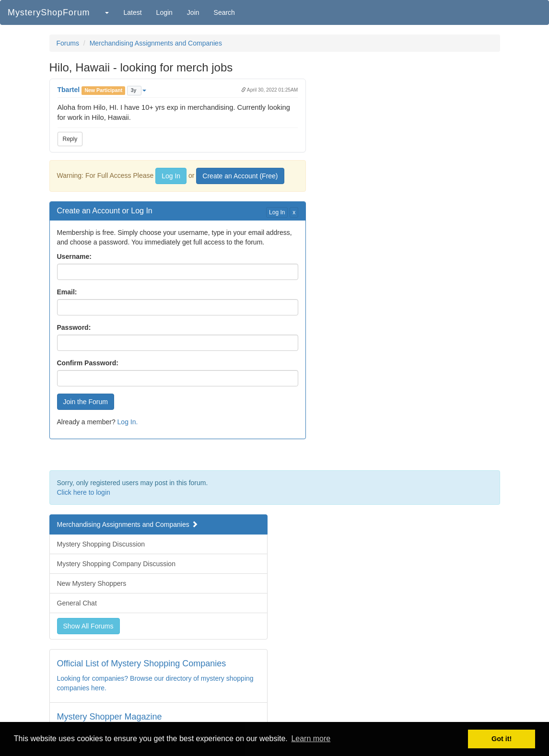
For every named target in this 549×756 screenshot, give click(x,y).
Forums (68, 43)
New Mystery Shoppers (92, 583)
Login (164, 12)
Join (193, 12)
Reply (70, 139)
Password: (74, 327)
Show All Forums (88, 626)
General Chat (77, 603)
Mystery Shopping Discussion (101, 544)
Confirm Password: (88, 363)
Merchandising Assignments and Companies (156, 43)
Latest (132, 12)
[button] (106, 12)
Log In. (128, 422)
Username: (74, 256)
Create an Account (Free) (240, 176)
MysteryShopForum (49, 12)
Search (224, 12)
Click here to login (84, 492)
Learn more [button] (311, 739)
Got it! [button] (502, 739)
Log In (171, 176)
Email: (67, 292)
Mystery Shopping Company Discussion (116, 564)
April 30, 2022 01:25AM (270, 90)
